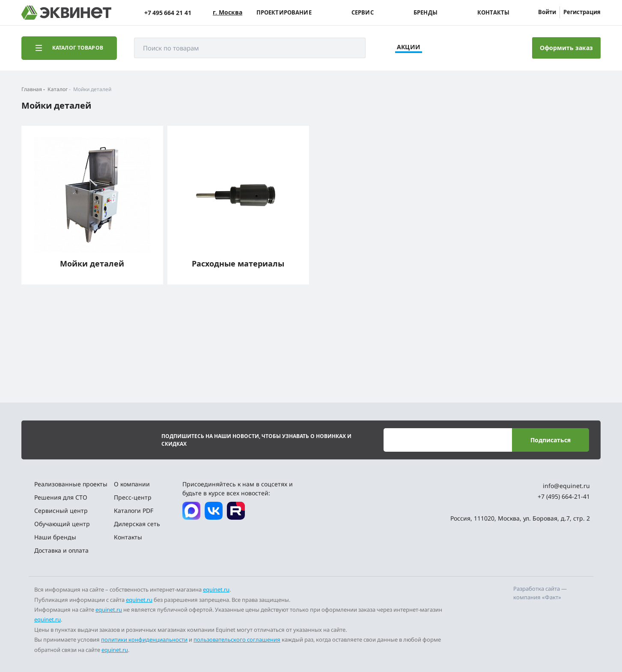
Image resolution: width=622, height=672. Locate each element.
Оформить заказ (566, 48)
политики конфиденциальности (144, 639)
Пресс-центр (133, 497)
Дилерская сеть (137, 524)
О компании (132, 484)
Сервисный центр (61, 511)
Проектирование (284, 13)
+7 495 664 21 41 (168, 13)
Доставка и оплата (61, 550)
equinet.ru (216, 589)
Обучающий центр (62, 524)
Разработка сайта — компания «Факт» (540, 593)
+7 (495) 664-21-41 (564, 496)
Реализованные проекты (71, 484)
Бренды (426, 13)
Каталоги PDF (134, 511)
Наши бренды (55, 537)
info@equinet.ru (566, 486)
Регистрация (582, 12)
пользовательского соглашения (237, 639)
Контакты (493, 13)
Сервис (363, 13)
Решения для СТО (61, 497)
